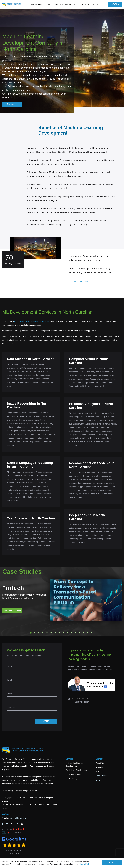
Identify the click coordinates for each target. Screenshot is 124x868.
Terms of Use (20, 791)
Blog (98, 780)
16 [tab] (92, 633)
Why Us (99, 767)
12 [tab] (75, 633)
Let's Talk (115, 4)
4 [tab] (43, 633)
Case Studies (102, 776)
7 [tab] (55, 633)
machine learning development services (32, 321)
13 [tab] (79, 633)
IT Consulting (71, 779)
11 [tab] (71, 633)
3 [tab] (39, 633)
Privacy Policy (85, 864)
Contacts (6, 814)
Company (100, 759)
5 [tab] (47, 633)
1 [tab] (31, 633)
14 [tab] (84, 633)
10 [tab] (67, 633)
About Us (100, 763)
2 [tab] (35, 633)
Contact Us (94, 4)
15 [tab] (88, 633)
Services (69, 759)
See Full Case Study (12, 611)
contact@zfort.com (81, 702)
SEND (46, 721)
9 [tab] (63, 633)
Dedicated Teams (73, 775)
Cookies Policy (33, 791)
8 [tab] (59, 633)
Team (98, 771)
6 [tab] (51, 633)
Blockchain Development (76, 770)
